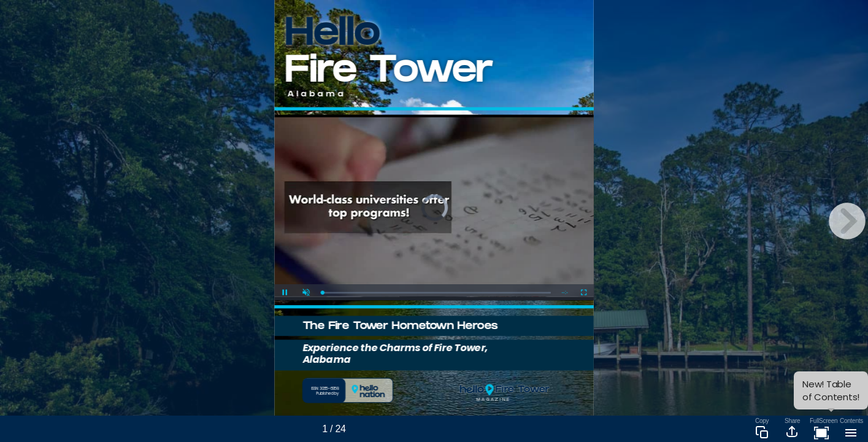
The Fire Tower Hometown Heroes (400, 327)
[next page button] (847, 221)
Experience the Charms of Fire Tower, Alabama (395, 353)
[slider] (436, 293)
